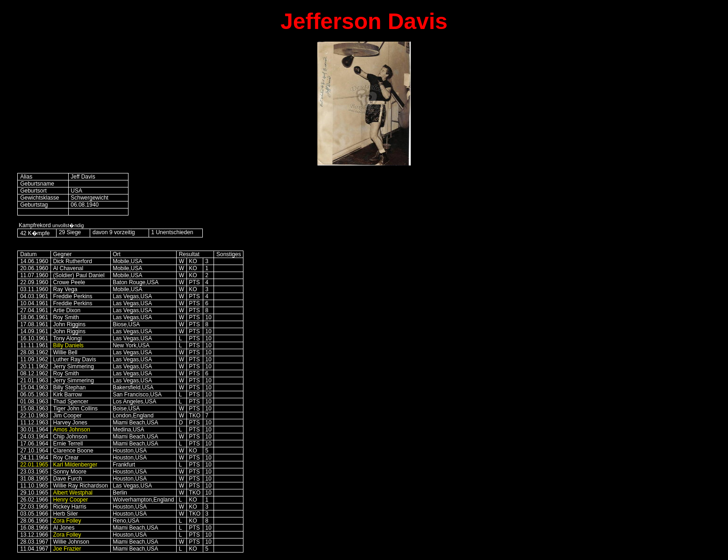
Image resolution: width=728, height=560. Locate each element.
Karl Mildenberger (75, 465)
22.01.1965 (34, 465)
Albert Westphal (73, 493)
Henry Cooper (71, 500)
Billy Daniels (68, 345)
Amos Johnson (72, 430)
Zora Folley (67, 521)
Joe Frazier (67, 549)
